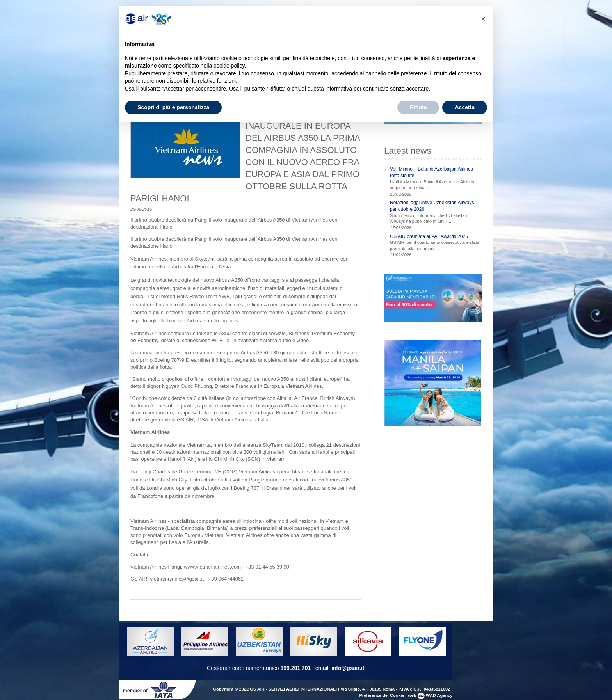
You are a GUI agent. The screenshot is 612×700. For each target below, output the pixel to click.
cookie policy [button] (229, 66)
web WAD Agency (430, 695)
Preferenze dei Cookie (382, 695)
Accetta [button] (465, 107)
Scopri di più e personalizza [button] (173, 107)
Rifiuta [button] (418, 107)
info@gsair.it (348, 668)
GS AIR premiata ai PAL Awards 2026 (429, 236)
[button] (483, 19)
